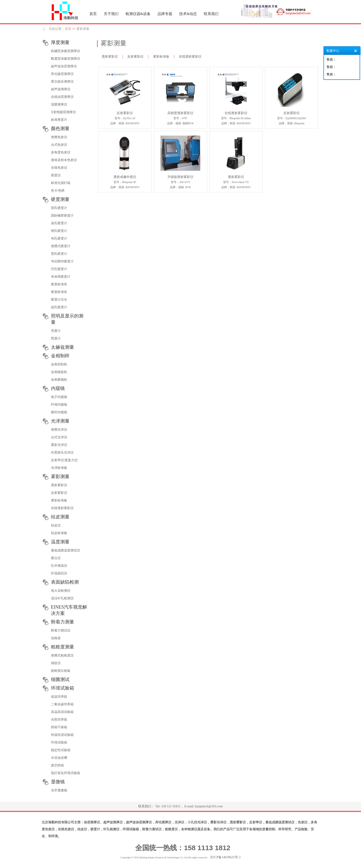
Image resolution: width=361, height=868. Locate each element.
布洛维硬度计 (61, 277)
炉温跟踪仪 (59, 573)
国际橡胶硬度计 (62, 216)
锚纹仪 (56, 663)
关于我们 (111, 14)
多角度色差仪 (61, 152)
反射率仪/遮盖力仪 (64, 460)
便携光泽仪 (59, 430)
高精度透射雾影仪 (180, 113)
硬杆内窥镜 (59, 412)
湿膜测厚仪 (59, 104)
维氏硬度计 (59, 231)
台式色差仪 (59, 145)
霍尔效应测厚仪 (62, 82)
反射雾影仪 (59, 493)
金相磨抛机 (59, 380)
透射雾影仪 (59, 485)
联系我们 (211, 14)
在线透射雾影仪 (62, 508)
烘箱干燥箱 (59, 727)
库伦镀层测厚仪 (62, 74)
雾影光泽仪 (59, 445)
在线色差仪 (59, 168)
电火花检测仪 (61, 591)
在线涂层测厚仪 (62, 97)
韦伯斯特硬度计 (62, 261)
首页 (93, 14)
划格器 (56, 638)
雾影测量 (83, 29)
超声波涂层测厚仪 (64, 66)
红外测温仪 (59, 566)
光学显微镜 (59, 790)
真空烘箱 (57, 765)
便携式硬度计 (61, 246)
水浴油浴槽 (59, 758)
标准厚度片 (59, 120)
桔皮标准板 (59, 533)
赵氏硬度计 (59, 307)
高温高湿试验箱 (62, 712)
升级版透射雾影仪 (180, 177)
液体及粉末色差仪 (64, 160)
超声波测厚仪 (61, 89)
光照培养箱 (59, 720)
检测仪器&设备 (138, 14)
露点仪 (56, 558)
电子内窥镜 (59, 397)
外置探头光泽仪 (62, 453)
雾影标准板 (59, 500)
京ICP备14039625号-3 (225, 857)
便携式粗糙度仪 (62, 655)
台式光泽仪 (59, 437)
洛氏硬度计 (59, 223)
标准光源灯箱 (61, 183)
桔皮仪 (56, 525)
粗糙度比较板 (61, 671)
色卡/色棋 (58, 191)
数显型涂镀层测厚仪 (66, 59)
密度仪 (56, 175)
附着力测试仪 (61, 630)
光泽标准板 (59, 468)
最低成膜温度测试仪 (66, 550)
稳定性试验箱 (61, 750)
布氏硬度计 (59, 238)
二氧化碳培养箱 (62, 704)
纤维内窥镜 (59, 405)
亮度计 (56, 331)
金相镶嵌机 (59, 372)
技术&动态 (188, 14)
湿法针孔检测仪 (62, 598)
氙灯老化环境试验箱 (66, 773)
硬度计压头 (59, 300)
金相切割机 (59, 364)
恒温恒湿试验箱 (62, 735)
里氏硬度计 (59, 254)
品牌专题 (165, 14)
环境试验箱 (59, 742)
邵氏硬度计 (59, 208)
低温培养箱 (59, 697)
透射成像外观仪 (125, 177)
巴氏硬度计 (59, 269)
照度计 (56, 338)
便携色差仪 (59, 137)
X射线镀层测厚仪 (63, 112)
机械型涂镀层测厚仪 (66, 51)
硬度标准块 (59, 284)
